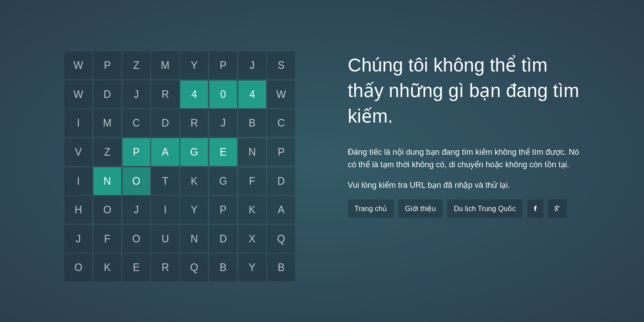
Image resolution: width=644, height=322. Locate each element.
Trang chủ (371, 209)
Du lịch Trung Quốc (485, 209)
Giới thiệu (421, 209)
